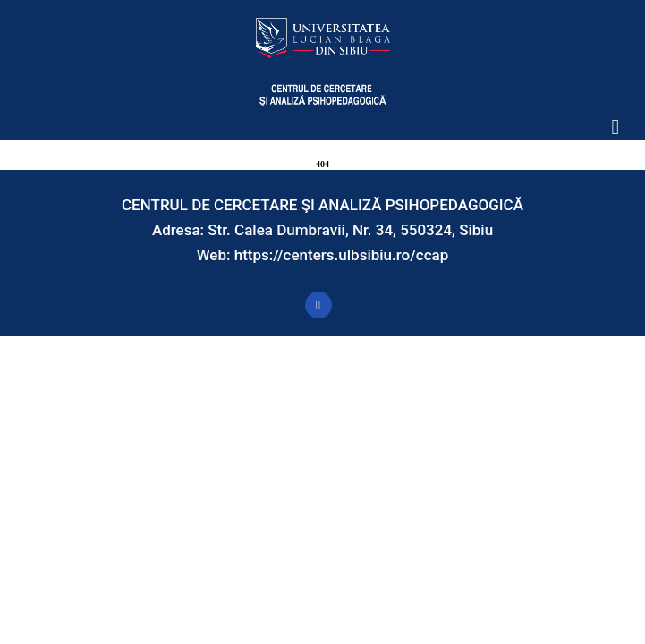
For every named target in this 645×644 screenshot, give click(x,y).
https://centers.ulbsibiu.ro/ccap (342, 255)
